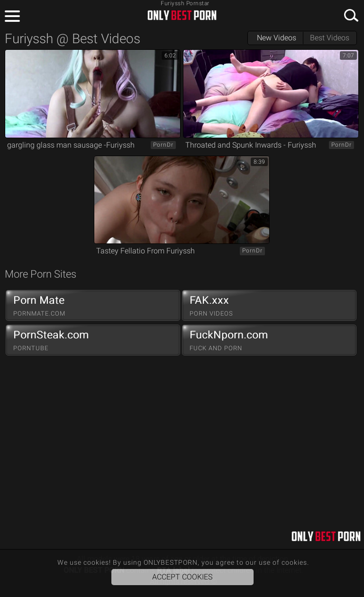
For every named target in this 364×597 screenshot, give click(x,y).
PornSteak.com (93, 340)
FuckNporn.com (269, 340)
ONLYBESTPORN (182, 15)
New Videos (277, 38)
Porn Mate (93, 306)
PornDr (163, 145)
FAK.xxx (269, 306)
